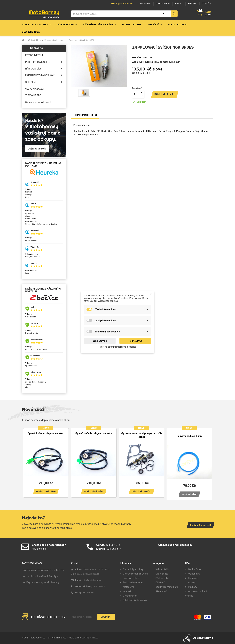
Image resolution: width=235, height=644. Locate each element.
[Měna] (206, 3)
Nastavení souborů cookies (196, 594)
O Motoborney (130, 596)
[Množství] (136, 94)
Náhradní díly (162, 569)
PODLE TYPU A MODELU (38, 62)
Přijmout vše (135, 341)
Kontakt (127, 591)
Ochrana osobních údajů (135, 574)
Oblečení (160, 583)
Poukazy (192, 587)
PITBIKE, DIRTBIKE (34, 55)
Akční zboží (161, 591)
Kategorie (36, 48)
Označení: (137, 57)
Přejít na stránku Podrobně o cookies (118, 347)
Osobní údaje (195, 569)
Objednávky (194, 574)
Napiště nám (39, 549)
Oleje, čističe (162, 574)
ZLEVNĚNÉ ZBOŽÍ (34, 95)
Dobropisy (193, 578)
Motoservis (128, 587)
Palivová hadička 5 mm (189, 436)
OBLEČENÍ (30, 82)
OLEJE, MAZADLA (35, 89)
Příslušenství (162, 578)
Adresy (192, 583)
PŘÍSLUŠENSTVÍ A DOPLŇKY (40, 75)
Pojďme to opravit (201, 525)
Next (208, 463)
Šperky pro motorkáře (166, 587)
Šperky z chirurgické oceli (38, 102)
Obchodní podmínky (133, 569)
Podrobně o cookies (133, 583)
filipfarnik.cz (92, 638)
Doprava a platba (131, 578)
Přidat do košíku (165, 94)
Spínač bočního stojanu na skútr (46, 433)
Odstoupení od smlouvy (135, 600)
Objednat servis (203, 638)
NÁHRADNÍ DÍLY (33, 69)
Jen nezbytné (100, 341)
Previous (27, 463)
